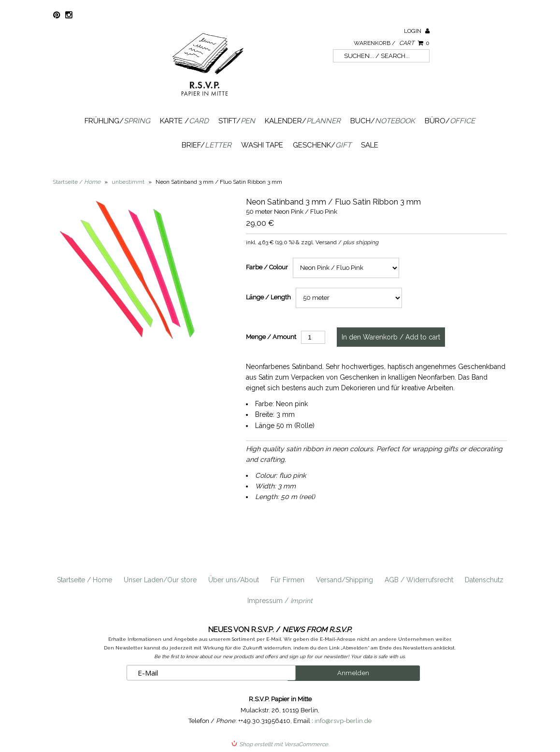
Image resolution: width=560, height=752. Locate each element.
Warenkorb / (392, 43)
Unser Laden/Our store (160, 580)
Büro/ (450, 121)
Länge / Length (268, 297)
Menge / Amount (271, 337)
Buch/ (383, 121)
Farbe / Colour (267, 267)
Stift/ (237, 121)
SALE (370, 145)
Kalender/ (303, 121)
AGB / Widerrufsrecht (419, 580)
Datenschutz (484, 580)
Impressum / (280, 601)
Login (417, 31)
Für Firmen (287, 580)
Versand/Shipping (345, 580)
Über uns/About (234, 580)
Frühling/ (117, 121)
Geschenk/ (322, 145)
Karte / (184, 121)
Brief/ (207, 145)
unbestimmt (128, 182)
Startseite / (77, 182)
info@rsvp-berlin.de (343, 721)
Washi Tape (262, 145)
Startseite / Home (85, 580)
